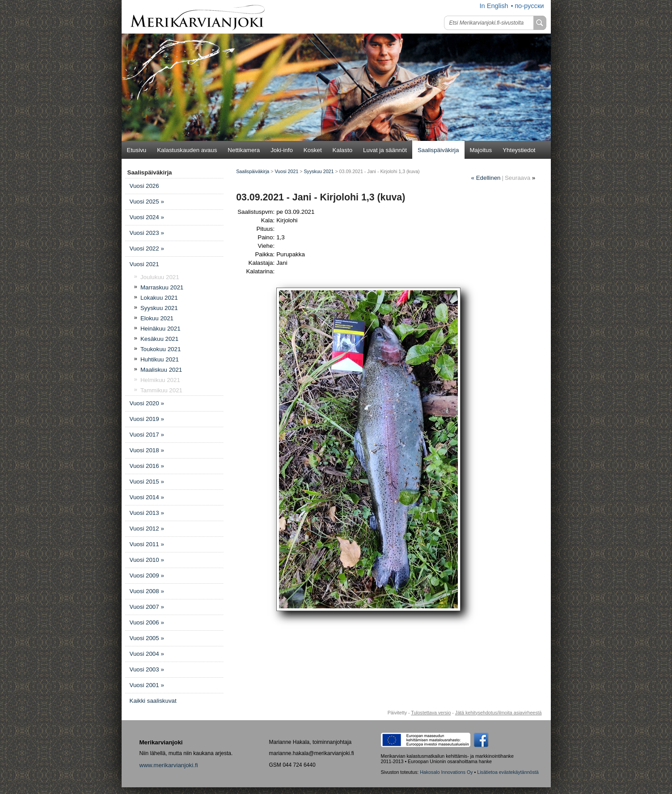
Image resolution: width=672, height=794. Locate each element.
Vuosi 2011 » (147, 544)
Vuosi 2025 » (147, 202)
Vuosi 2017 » (147, 435)
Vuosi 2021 (144, 264)
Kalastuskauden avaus (187, 150)
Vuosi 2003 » (147, 669)
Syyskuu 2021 (159, 308)
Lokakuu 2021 (159, 298)
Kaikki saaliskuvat (153, 701)
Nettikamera (244, 150)
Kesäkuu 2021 (159, 339)
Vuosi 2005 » (147, 638)
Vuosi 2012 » (147, 529)
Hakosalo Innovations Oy (446, 772)
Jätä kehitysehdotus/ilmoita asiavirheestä (499, 713)
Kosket (313, 150)
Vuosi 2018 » (147, 450)
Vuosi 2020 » (147, 403)
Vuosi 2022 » (147, 248)
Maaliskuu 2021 (161, 370)
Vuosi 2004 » (147, 654)
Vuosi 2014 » (147, 497)
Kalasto (342, 150)
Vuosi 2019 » (147, 419)
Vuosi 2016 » (147, 466)
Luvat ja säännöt (385, 150)
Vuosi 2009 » (147, 575)
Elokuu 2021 (157, 318)
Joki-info (282, 150)
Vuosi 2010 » (147, 560)
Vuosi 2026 (144, 186)
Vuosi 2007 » (147, 607)
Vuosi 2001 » (147, 685)
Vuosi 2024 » (147, 217)
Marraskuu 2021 (162, 287)
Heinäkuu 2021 (161, 329)
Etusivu (137, 150)
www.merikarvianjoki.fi (169, 765)
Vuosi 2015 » (147, 482)
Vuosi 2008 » (147, 591)
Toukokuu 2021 (161, 349)
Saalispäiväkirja (438, 150)
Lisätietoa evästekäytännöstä (508, 772)
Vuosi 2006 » (147, 622)
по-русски (529, 6)
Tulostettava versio (431, 713)
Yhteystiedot (519, 150)
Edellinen (486, 178)
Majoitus (481, 150)
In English (494, 6)
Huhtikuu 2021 (160, 359)
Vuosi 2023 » (147, 233)
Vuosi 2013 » (147, 513)
